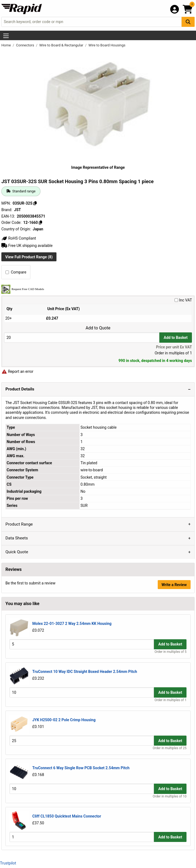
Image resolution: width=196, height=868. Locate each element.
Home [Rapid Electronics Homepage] (7, 45)
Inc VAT (183, 300)
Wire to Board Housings (107, 45)
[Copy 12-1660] (40, 222)
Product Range (19, 524)
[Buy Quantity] (82, 337)
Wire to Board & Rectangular (62, 45)
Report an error (17, 371)
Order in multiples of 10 (170, 796)
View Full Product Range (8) (29, 257)
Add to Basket (176, 338)
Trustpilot (8, 863)
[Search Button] (188, 22)
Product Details (20, 389)
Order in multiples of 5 (170, 652)
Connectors (26, 45)
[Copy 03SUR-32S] (35, 203)
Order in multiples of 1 (170, 700)
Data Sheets (17, 538)
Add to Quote (98, 328)
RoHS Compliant (19, 238)
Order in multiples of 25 (170, 748)
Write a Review (174, 585)
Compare (16, 272)
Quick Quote (17, 552)
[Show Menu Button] (6, 36)
